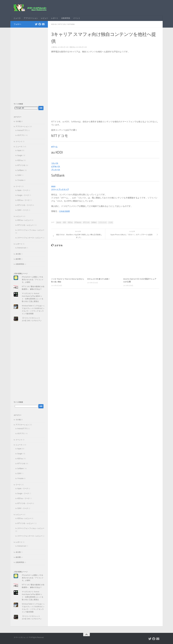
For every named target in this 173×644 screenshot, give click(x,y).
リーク (18, 186)
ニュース (17, 18)
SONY (19, 175)
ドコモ (111, 222)
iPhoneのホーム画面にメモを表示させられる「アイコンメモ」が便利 (33, 280)
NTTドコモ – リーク (25, 205)
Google (20, 155)
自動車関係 (66, 18)
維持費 (18, 259)
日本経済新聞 (65, 211)
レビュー (44, 18)
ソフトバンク (102, 222)
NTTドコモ (63, 24)
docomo (59, 222)
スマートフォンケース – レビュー (30, 238)
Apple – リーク (23, 190)
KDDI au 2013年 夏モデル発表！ (100, 279)
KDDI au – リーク (23, 200)
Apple (19, 150)
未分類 (18, 254)
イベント (77, 18)
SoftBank (73, 24)
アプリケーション (31, 18)
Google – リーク (23, 195)
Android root (22, 248)
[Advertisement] (29, 64)
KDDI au (54, 24)
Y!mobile (20, 180)
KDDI (64, 222)
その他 (18, 121)
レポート (55, 18)
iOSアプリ (21, 135)
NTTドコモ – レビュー (25, 225)
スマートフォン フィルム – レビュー (31, 230)
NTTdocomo (78, 222)
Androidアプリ (23, 130)
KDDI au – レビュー (24, 220)
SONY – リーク (23, 210)
